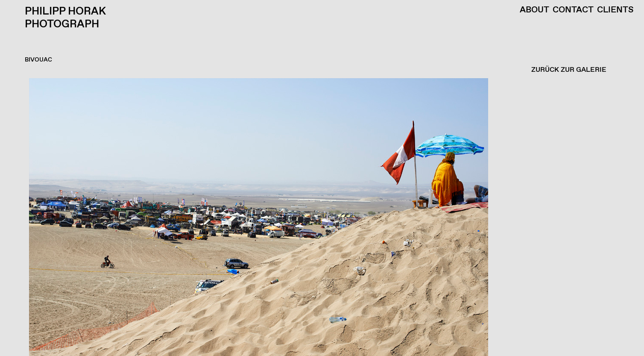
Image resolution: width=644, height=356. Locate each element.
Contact (573, 10)
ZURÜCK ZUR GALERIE (569, 70)
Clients (615, 10)
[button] (320, 217)
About (534, 10)
